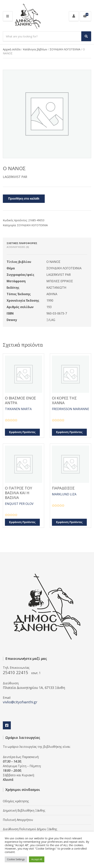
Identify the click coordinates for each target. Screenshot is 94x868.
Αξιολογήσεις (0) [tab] (18, 247)
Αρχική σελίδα (12, 49)
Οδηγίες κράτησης (16, 801)
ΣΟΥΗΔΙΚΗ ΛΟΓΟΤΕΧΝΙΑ (65, 49)
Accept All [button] (37, 859)
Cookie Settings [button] (16, 859)
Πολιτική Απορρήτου (18, 820)
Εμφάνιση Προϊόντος (22, 432)
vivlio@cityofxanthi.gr (20, 702)
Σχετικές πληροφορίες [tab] (22, 243)
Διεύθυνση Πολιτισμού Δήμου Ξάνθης (30, 829)
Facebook (7, 725)
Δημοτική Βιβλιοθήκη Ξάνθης (24, 810)
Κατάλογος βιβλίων (35, 49)
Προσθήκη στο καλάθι (24, 199)
